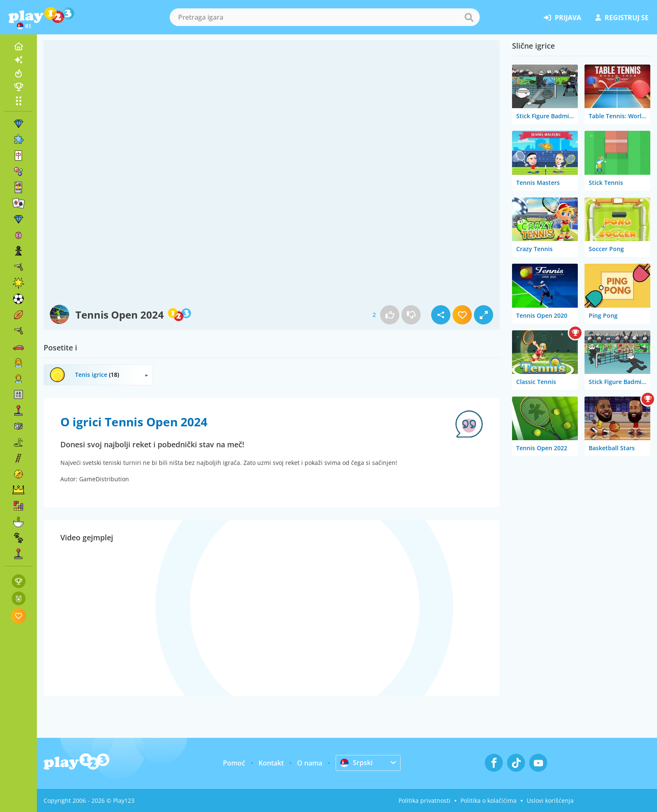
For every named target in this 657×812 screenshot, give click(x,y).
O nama (310, 763)
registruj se (622, 18)
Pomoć (234, 763)
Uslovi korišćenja (550, 800)
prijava (563, 18)
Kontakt (271, 763)
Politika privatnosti (424, 800)
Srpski (356, 763)
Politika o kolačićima (489, 800)
